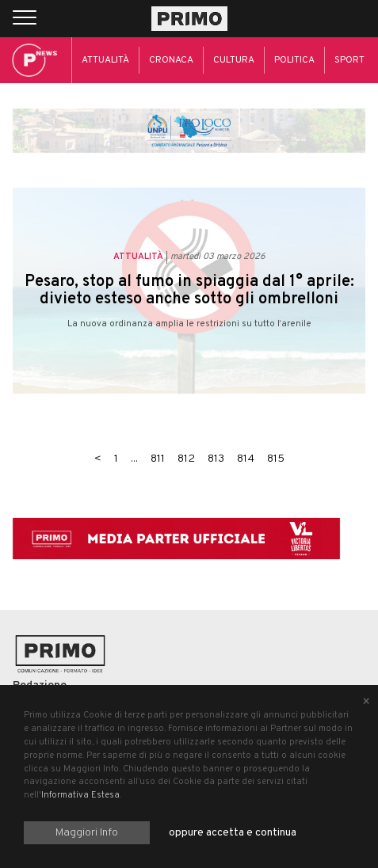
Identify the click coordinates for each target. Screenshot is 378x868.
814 (246, 459)
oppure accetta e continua (233, 833)
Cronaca (171, 60)
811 (158, 459)
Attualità (105, 60)
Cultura (234, 60)
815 (276, 459)
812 (186, 459)
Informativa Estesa (80, 795)
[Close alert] (366, 702)
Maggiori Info (87, 833)
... (134, 459)
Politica (294, 60)
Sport (349, 60)
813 (216, 459)
